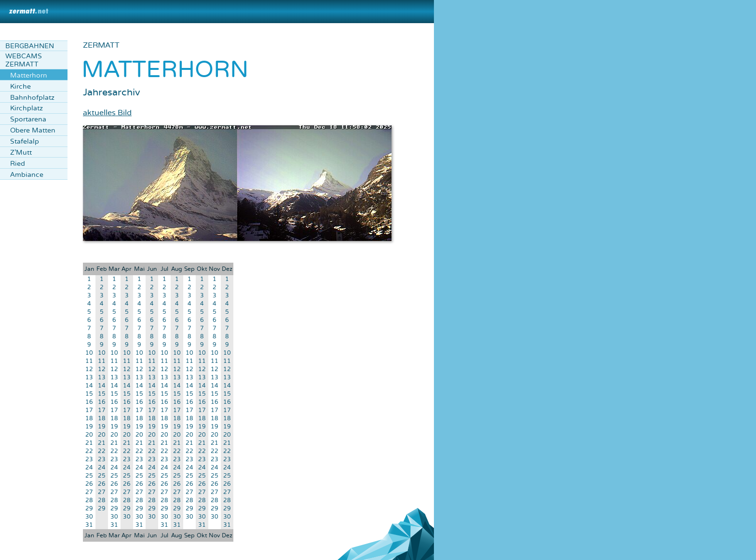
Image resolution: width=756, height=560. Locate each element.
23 (89, 460)
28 (89, 500)
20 (89, 435)
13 (89, 378)
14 (89, 386)
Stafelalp (25, 141)
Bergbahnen (30, 46)
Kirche (20, 87)
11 (89, 361)
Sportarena (28, 119)
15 (89, 394)
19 (89, 427)
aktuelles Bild (107, 113)
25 (89, 476)
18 (89, 419)
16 (89, 402)
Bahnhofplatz (32, 98)
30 (89, 517)
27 (89, 492)
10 (89, 353)
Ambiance (27, 175)
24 (89, 468)
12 (89, 369)
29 (89, 509)
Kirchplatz (27, 108)
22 (89, 451)
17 (89, 410)
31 (89, 525)
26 (89, 484)
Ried (18, 164)
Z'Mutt (21, 153)
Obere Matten (33, 130)
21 (89, 443)
